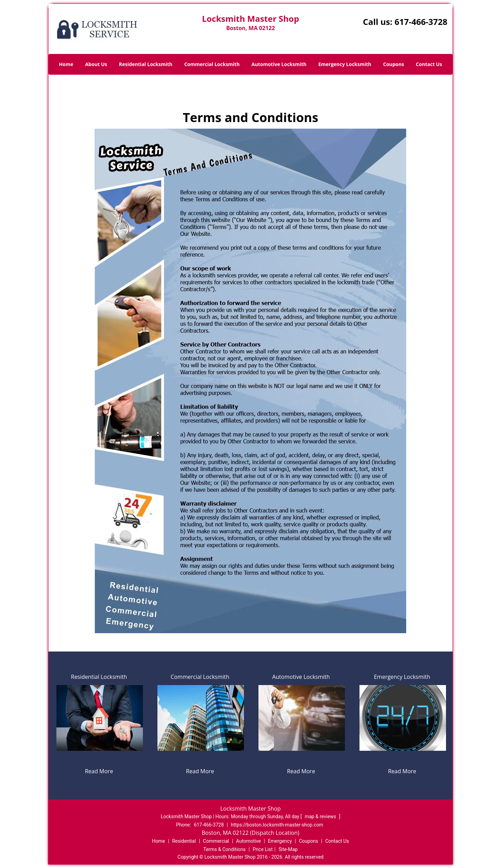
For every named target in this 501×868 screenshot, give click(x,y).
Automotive (248, 841)
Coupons (393, 64)
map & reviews (321, 816)
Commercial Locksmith (212, 64)
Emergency (280, 841)
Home (66, 64)
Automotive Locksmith (279, 64)
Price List (263, 849)
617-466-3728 (421, 22)
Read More (99, 771)
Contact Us (429, 64)
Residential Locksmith (146, 64)
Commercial (216, 841)
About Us (96, 64)
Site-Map (288, 849)
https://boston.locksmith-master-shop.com (277, 825)
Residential (184, 841)
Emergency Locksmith (345, 64)
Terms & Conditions (225, 849)
